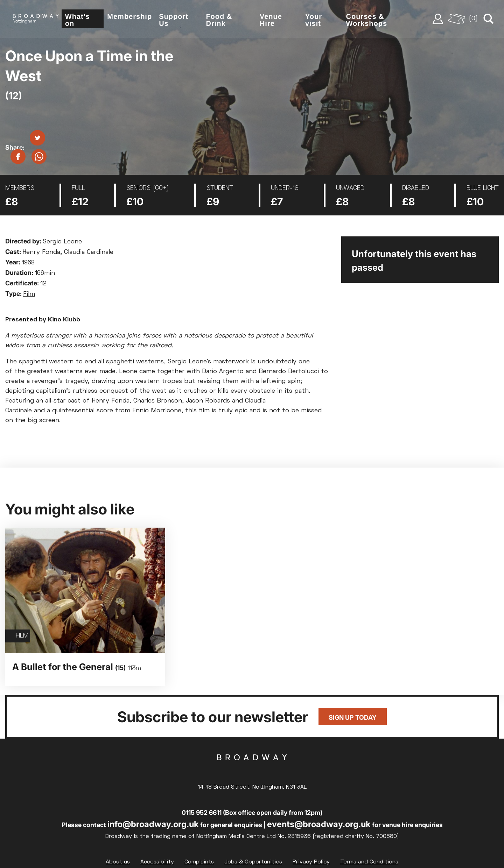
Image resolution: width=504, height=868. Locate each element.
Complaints (199, 862)
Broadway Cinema (252, 768)
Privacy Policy (311, 862)
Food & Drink (220, 20)
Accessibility (157, 862)
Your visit (314, 20)
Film (29, 294)
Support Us (175, 20)
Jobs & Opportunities (253, 862)
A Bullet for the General (77, 667)
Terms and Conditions (369, 862)
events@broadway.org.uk (319, 824)
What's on (79, 20)
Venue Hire (272, 20)
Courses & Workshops (367, 20)
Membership (131, 17)
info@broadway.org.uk (153, 824)
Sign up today (353, 717)
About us (118, 862)
